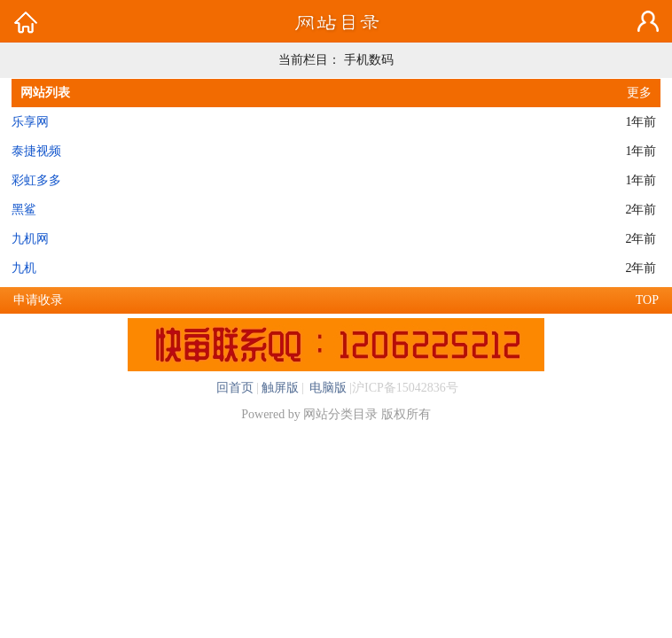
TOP (647, 300)
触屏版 (280, 388)
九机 (24, 268)
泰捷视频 (36, 151)
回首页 (235, 388)
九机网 (30, 239)
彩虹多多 (36, 180)
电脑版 (327, 388)
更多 (639, 93)
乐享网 (30, 122)
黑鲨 (24, 210)
